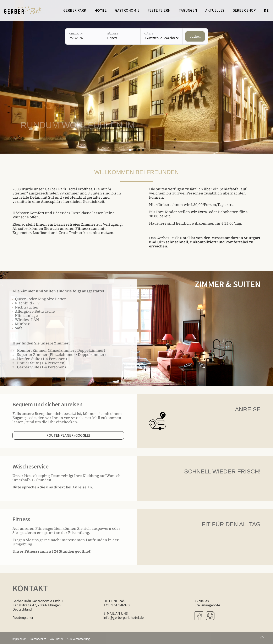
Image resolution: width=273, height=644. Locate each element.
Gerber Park (75, 10)
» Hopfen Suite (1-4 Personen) (40, 359)
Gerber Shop (244, 10)
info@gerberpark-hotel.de (124, 618)
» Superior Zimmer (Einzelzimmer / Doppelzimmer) (59, 355)
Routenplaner (23, 618)
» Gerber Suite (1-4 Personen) (39, 367)
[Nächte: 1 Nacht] (122, 36)
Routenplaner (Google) (68, 435)
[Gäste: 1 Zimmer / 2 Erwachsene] (161, 36)
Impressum (19, 639)
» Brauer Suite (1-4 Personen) (39, 363)
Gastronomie (127, 10)
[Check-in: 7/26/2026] (84, 36)
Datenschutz (38, 639)
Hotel (101, 10)
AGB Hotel (56, 639)
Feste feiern (159, 10)
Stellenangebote (207, 605)
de (266, 10)
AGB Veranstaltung (78, 639)
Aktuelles (215, 10)
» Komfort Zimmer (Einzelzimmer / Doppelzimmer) (59, 350)
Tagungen (188, 10)
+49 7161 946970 (116, 605)
